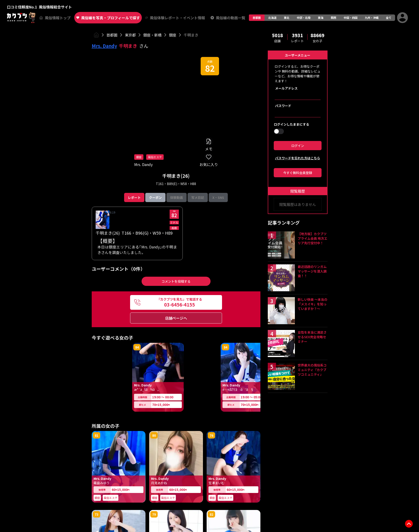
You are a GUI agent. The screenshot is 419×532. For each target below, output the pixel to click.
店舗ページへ (176, 318)
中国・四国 (351, 18)
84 (137, 347)
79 (154, 514)
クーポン (155, 197)
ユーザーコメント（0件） (118, 269)
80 (154, 435)
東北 (287, 18)
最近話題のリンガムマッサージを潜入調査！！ (312, 271)
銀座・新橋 (152, 35)
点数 (210, 62)
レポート (134, 197)
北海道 (272, 18)
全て (389, 18)
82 (210, 68)
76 (211, 435)
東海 (321, 18)
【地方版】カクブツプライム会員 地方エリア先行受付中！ (312, 238)
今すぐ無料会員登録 (298, 173)
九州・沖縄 (372, 18)
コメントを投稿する (176, 281)
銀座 (173, 35)
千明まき (191, 35)
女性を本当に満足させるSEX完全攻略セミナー (312, 337)
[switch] (279, 131)
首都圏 (257, 18)
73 (97, 514)
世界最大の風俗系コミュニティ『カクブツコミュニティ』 (312, 370)
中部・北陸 (304, 18)
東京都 (130, 35)
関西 (333, 18)
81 (97, 435)
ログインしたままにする (291, 124)
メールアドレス (286, 88)
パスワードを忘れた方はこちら (298, 158)
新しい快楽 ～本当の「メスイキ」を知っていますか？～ (312, 304)
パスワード (283, 106)
